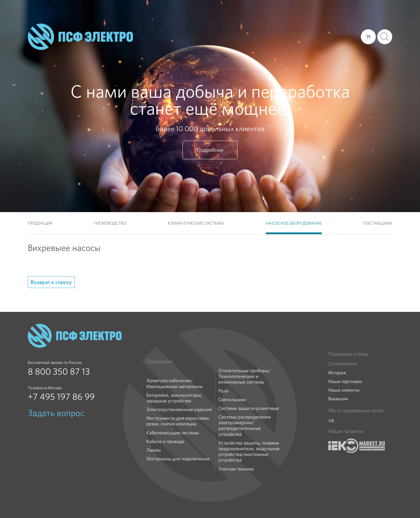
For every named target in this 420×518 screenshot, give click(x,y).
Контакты (345, 36)
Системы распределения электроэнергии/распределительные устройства (245, 426)
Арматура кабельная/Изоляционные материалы (174, 383)
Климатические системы (196, 223)
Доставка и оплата (307, 36)
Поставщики (378, 223)
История (337, 373)
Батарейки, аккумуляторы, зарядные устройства (174, 398)
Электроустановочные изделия (179, 409)
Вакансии (338, 399)
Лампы (154, 450)
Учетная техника (236, 469)
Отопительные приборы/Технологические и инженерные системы (245, 376)
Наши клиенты (344, 390)
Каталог (271, 36)
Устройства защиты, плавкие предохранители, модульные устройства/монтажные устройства (249, 452)
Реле (223, 391)
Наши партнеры (345, 381)
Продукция (40, 223)
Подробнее (210, 150)
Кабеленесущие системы (173, 433)
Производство (110, 223)
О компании (242, 36)
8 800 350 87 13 (59, 372)
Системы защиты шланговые (249, 408)
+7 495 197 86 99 (61, 397)
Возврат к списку (51, 282)
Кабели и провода (165, 441)
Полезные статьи (348, 354)
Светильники (232, 400)
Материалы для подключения (178, 459)
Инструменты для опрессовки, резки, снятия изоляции (178, 421)
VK (331, 421)
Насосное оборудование (294, 223)
